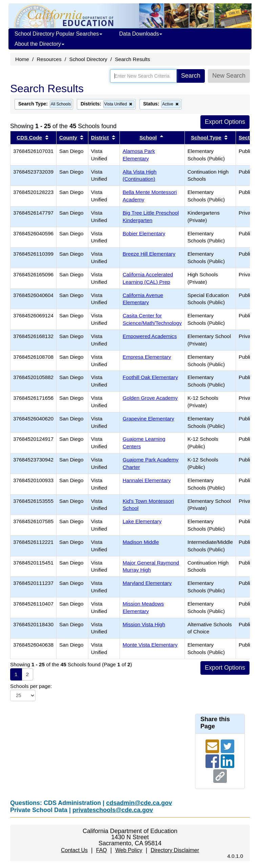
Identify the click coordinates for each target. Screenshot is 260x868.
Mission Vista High (144, 624)
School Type (206, 137)
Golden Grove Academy (150, 398)
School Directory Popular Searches (58, 34)
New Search (229, 76)
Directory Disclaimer (175, 850)
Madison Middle (141, 542)
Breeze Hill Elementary (149, 254)
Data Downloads (141, 34)
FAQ (102, 850)
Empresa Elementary (147, 357)
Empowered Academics (150, 336)
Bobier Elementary (144, 233)
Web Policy (129, 850)
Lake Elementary (142, 521)
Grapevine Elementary (148, 419)
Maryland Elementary (147, 583)
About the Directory (39, 44)
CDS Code (29, 137)
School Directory (88, 59)
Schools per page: (31, 686)
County (68, 137)
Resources (49, 59)
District (100, 137)
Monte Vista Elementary (150, 645)
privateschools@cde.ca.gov (113, 810)
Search (191, 76)
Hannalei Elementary (147, 480)
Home (22, 59)
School (148, 137)
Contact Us (74, 850)
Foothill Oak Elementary (150, 377)
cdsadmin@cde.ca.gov (139, 803)
